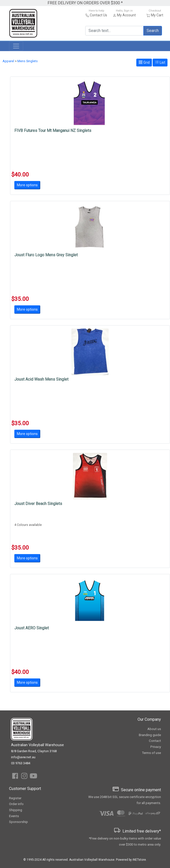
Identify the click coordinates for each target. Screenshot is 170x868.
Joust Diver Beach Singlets (38, 504)
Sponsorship (18, 822)
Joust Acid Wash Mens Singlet (41, 379)
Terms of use (151, 753)
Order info (16, 804)
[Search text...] (114, 31)
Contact (155, 741)
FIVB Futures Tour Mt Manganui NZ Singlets (53, 131)
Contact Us (98, 15)
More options (27, 185)
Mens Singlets (28, 61)
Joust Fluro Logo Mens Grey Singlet (46, 255)
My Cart (157, 15)
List (160, 62)
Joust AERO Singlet (32, 628)
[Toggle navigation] (16, 46)
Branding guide (150, 735)
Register (15, 798)
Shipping (16, 810)
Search (153, 31)
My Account (126, 15)
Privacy (156, 747)
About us (154, 729)
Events (14, 816)
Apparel (8, 61)
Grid (144, 62)
